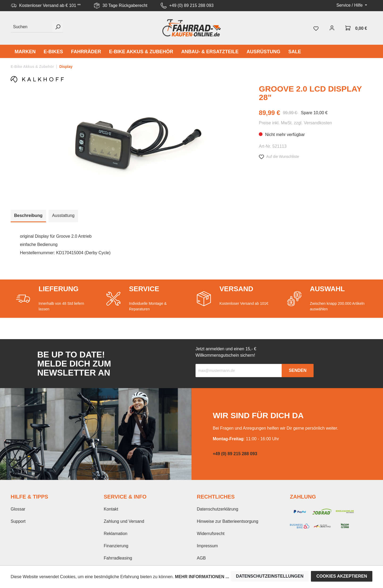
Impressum (207, 546)
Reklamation (116, 534)
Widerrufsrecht (211, 534)
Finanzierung (116, 546)
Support (18, 521)
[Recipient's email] (239, 371)
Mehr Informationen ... (202, 577)
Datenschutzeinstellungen (270, 576)
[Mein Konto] (332, 28)
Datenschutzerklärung (218, 509)
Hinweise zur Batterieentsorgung (228, 521)
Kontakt (111, 509)
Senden (298, 370)
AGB (201, 558)
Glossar (18, 509)
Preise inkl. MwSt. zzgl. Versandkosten (295, 123)
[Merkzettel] (316, 28)
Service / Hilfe (350, 5)
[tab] (28, 216)
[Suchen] (32, 27)
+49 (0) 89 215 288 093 (191, 5)
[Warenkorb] (356, 28)
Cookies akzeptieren (342, 576)
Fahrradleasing (118, 558)
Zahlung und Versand (124, 521)
